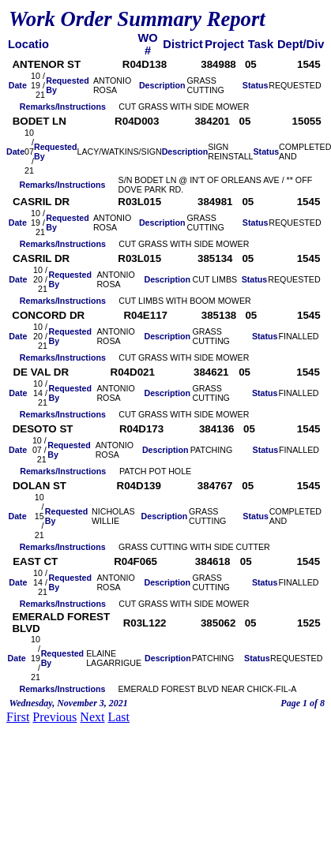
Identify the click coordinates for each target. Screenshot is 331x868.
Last (118, 717)
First (18, 717)
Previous (55, 717)
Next (92, 717)
